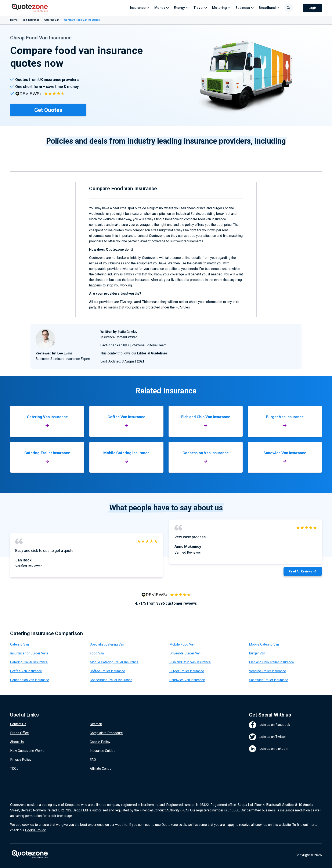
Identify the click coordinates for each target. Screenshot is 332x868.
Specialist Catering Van (107, 644)
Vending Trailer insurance (268, 671)
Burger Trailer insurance (187, 671)
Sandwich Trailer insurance (269, 680)
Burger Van (257, 653)
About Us (17, 742)
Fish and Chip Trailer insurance (271, 662)
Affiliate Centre (101, 769)
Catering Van (52, 20)
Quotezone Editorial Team (147, 345)
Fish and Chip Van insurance (190, 662)
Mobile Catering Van (264, 644)
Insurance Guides (103, 751)
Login (313, 8)
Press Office (19, 733)
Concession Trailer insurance (111, 680)
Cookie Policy (100, 742)
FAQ (93, 760)
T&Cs (14, 769)
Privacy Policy (21, 760)
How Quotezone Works (27, 751)
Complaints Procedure (106, 733)
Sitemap (96, 724)
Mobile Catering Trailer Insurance (114, 662)
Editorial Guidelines (152, 353)
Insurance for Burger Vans (29, 653)
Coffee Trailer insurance (107, 671)
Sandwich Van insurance (187, 680)
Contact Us (18, 724)
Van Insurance (31, 20)
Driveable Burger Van (185, 653)
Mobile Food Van (182, 644)
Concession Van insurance (30, 680)
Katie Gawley (128, 332)
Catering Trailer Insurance (29, 662)
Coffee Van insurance (26, 671)
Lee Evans (65, 353)
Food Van (97, 653)
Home (14, 20)
